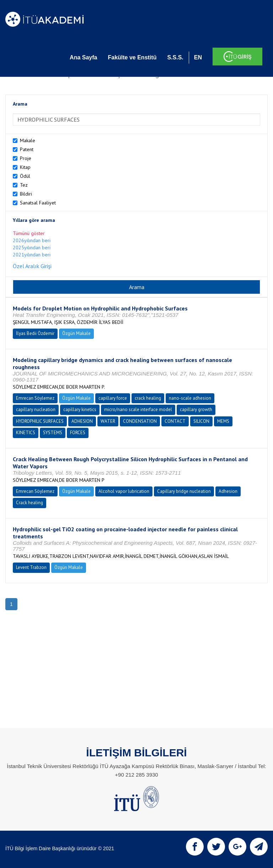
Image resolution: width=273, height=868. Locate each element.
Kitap (25, 167)
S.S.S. (175, 57)
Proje (26, 158)
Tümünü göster (29, 233)
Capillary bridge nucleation (184, 491)
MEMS (223, 421)
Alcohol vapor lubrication (124, 491)
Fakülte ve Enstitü (132, 57)
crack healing (148, 398)
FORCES (78, 433)
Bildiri (26, 194)
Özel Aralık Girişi (32, 266)
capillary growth (196, 409)
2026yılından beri (32, 240)
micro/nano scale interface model (138, 409)
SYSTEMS (53, 433)
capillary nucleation (36, 409)
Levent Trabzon (31, 567)
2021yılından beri (32, 255)
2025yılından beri (32, 247)
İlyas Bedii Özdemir (35, 333)
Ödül (25, 176)
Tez (24, 185)
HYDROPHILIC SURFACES (40, 421)
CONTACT (175, 421)
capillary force (113, 398)
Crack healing (30, 503)
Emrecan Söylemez (35, 398)
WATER (108, 421)
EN (198, 57)
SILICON (201, 421)
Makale (28, 140)
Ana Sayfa (83, 57)
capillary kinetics (80, 409)
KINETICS (26, 433)
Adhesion (228, 491)
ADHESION (82, 421)
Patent (27, 149)
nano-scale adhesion (190, 398)
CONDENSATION (140, 421)
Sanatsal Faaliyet (38, 203)
